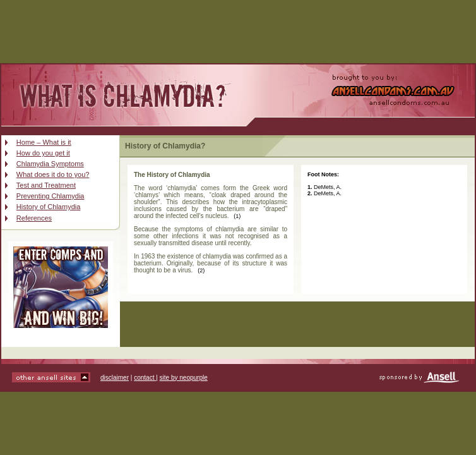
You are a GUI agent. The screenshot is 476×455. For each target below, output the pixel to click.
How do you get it (43, 153)
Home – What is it (44, 142)
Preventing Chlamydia (51, 196)
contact (145, 378)
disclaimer (115, 378)
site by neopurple (184, 378)
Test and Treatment (46, 185)
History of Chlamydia (48, 207)
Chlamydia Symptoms (50, 164)
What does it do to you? (53, 174)
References (34, 218)
